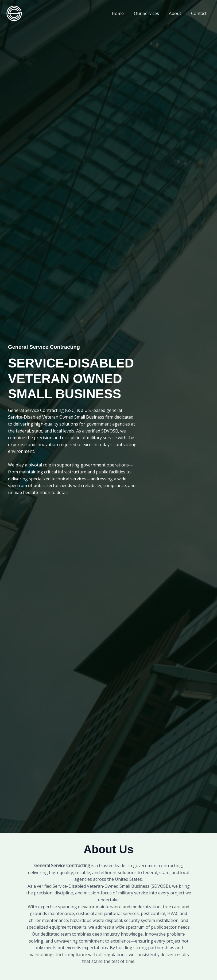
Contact (200, 13)
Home (123, 13)
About (177, 13)
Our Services (150, 13)
